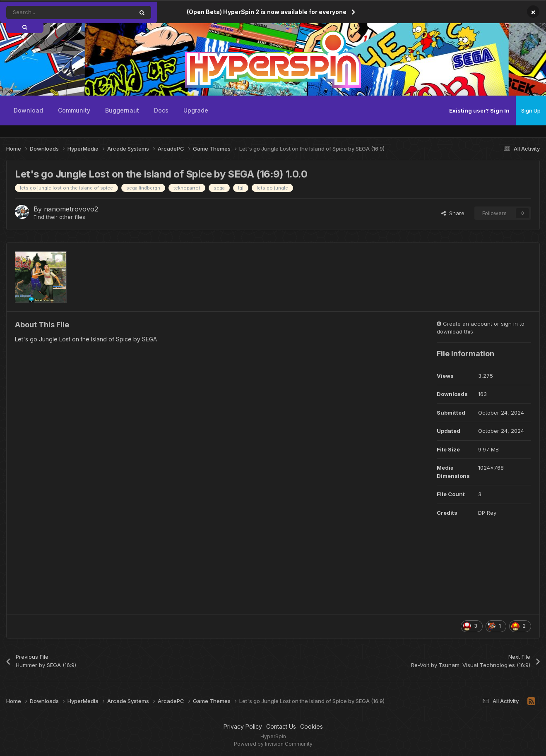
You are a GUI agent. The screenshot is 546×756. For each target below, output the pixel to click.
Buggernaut (122, 110)
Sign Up (531, 110)
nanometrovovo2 (71, 209)
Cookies (311, 726)
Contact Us (281, 726)
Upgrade (196, 110)
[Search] (51, 12)
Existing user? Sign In (479, 110)
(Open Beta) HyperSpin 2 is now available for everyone (267, 12)
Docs (161, 110)
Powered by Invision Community (273, 744)
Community (74, 110)
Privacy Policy (243, 726)
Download (28, 110)
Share (453, 213)
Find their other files (59, 217)
